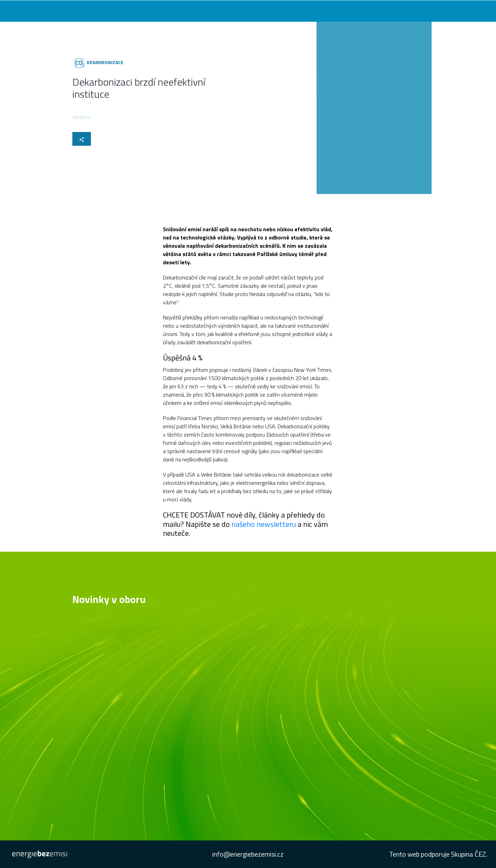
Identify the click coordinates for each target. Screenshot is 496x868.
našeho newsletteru (264, 524)
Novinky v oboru (286, 9)
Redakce (81, 118)
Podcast (354, 9)
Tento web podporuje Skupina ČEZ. (438, 854)
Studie (410, 9)
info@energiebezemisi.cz (248, 854)
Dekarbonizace (104, 62)
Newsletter (383, 9)
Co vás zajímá (247, 9)
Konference (324, 9)
